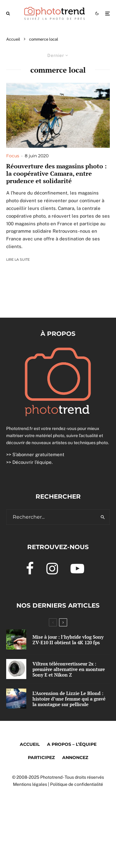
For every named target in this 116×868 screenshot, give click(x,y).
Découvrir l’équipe (32, 462)
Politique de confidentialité (77, 784)
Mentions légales (30, 784)
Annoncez (75, 757)
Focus (13, 156)
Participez (41, 757)
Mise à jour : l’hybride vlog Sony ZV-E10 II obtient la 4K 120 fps (68, 640)
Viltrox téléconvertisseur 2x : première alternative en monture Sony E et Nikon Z (69, 669)
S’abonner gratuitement (38, 454)
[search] (103, 517)
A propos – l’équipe (72, 744)
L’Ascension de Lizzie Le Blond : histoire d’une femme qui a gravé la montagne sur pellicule (69, 699)
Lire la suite (18, 259)
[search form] (51, 517)
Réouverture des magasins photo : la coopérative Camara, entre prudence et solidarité (56, 174)
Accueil (30, 744)
